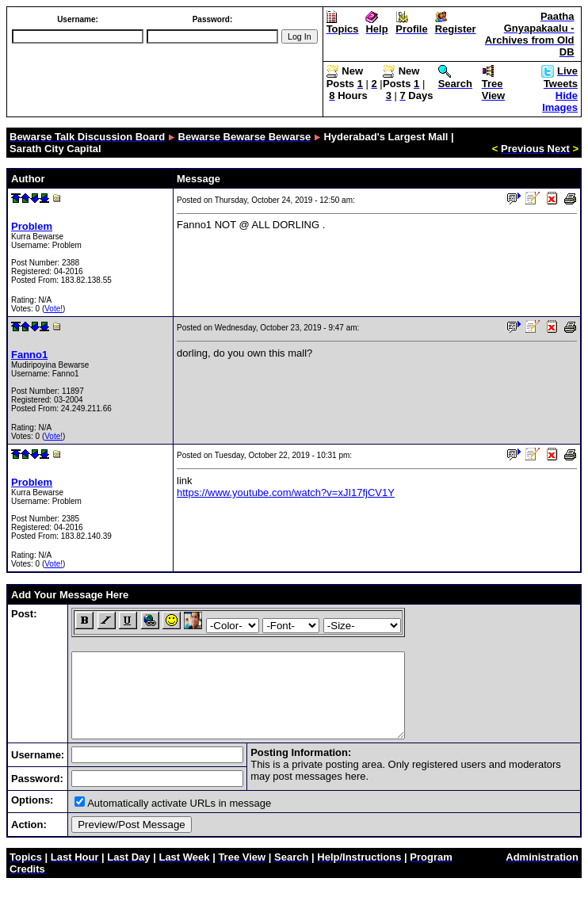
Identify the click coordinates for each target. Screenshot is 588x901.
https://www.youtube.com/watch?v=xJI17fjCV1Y (286, 492)
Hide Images (560, 101)
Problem (32, 226)
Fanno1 (29, 355)
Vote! (53, 309)
